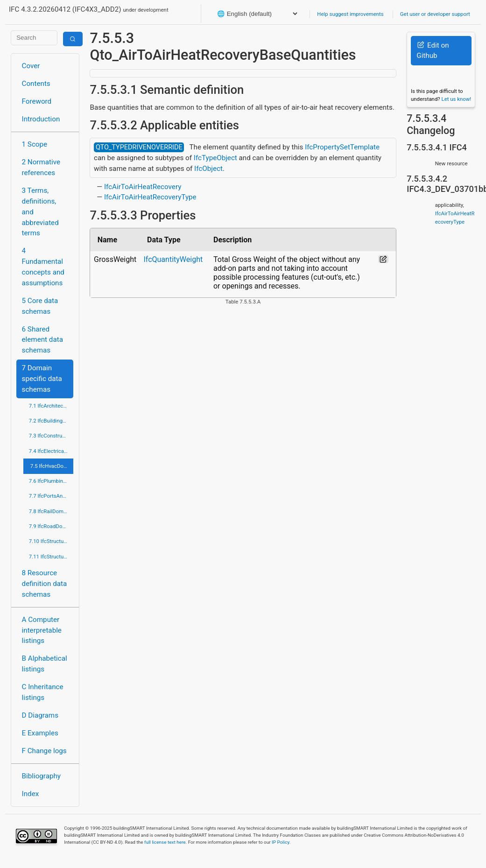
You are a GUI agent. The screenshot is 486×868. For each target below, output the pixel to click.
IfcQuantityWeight (173, 259)
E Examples (40, 733)
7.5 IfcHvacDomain (52, 466)
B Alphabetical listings (45, 664)
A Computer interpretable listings (42, 630)
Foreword (37, 101)
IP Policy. (281, 842)
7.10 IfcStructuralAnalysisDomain (51, 541)
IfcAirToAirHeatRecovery (143, 187)
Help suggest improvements (350, 14)
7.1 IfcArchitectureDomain (51, 406)
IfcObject (208, 169)
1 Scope (35, 144)
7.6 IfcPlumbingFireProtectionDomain (51, 481)
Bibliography (41, 776)
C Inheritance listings (43, 692)
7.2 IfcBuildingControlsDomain (51, 421)
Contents (36, 84)
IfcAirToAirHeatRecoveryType (150, 197)
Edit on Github (433, 51)
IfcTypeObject (215, 158)
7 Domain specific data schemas (42, 379)
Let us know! (457, 99)
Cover (31, 66)
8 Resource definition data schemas (45, 584)
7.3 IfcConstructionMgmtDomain (51, 436)
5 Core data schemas (40, 306)
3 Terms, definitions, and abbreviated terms (40, 212)
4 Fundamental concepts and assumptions (43, 267)
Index (31, 794)
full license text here (165, 842)
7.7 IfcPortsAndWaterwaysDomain (51, 496)
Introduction (41, 119)
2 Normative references (41, 167)
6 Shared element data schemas (42, 340)
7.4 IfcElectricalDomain (51, 451)
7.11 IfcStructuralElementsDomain (51, 557)
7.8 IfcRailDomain (50, 511)
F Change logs (44, 751)
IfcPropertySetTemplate (342, 147)
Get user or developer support (435, 14)
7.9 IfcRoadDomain (51, 526)
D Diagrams (40, 715)
